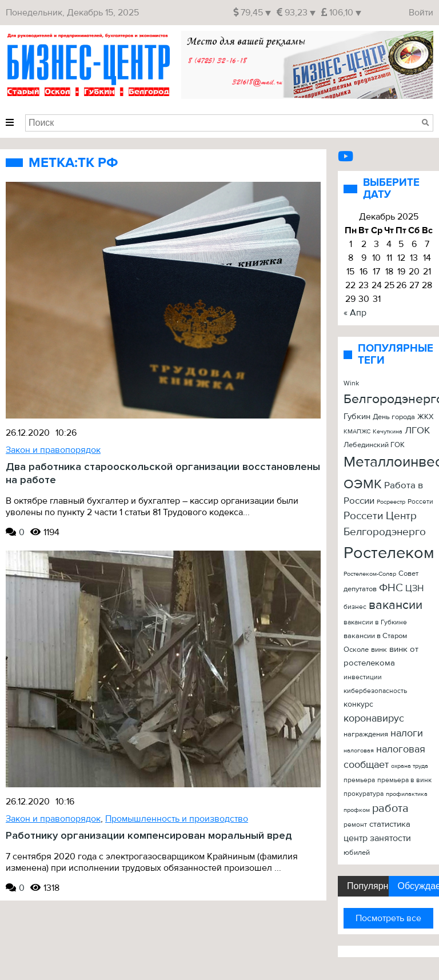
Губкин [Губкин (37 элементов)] (357, 417)
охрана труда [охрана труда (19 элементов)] (410, 766)
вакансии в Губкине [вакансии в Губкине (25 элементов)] (375, 622)
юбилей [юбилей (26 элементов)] (357, 852)
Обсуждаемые (419, 886)
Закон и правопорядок (53, 450)
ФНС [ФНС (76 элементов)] (391, 588)
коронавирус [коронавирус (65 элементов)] (374, 718)
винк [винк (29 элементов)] (379, 650)
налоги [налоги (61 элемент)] (407, 733)
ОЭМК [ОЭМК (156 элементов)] (363, 484)
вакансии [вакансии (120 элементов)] (396, 605)
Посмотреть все (388, 918)
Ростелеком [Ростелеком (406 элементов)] (389, 553)
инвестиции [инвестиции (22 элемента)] (363, 677)
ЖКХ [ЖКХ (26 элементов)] (425, 417)
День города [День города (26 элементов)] (394, 417)
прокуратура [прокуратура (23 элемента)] (364, 794)
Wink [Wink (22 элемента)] (351, 383)
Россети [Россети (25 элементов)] (420, 502)
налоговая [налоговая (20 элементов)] (359, 750)
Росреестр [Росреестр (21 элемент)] (391, 502)
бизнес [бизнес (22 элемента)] (355, 607)
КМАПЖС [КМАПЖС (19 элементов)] (357, 431)
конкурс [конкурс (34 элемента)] (358, 704)
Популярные (368, 886)
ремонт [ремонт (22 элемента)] (355, 824)
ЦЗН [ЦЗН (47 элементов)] (414, 588)
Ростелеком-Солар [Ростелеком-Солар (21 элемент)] (370, 574)
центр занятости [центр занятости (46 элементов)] (377, 838)
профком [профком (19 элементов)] (357, 810)
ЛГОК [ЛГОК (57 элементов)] (417, 430)
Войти (421, 13)
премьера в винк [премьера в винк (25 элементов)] (404, 780)
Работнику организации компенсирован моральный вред (149, 836)
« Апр (355, 313)
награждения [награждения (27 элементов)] (366, 734)
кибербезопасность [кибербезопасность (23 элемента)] (375, 691)
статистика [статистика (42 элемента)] (390, 824)
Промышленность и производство (177, 819)
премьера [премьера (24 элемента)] (359, 780)
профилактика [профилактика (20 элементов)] (407, 794)
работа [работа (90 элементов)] (390, 808)
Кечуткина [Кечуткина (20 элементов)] (388, 431)
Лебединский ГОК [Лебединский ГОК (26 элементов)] (374, 445)
